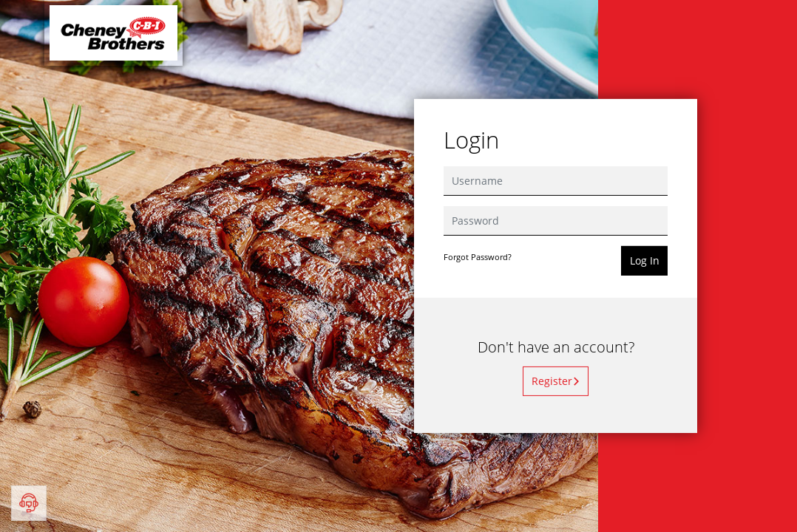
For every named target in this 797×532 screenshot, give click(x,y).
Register (556, 381)
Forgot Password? (478, 257)
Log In (645, 260)
